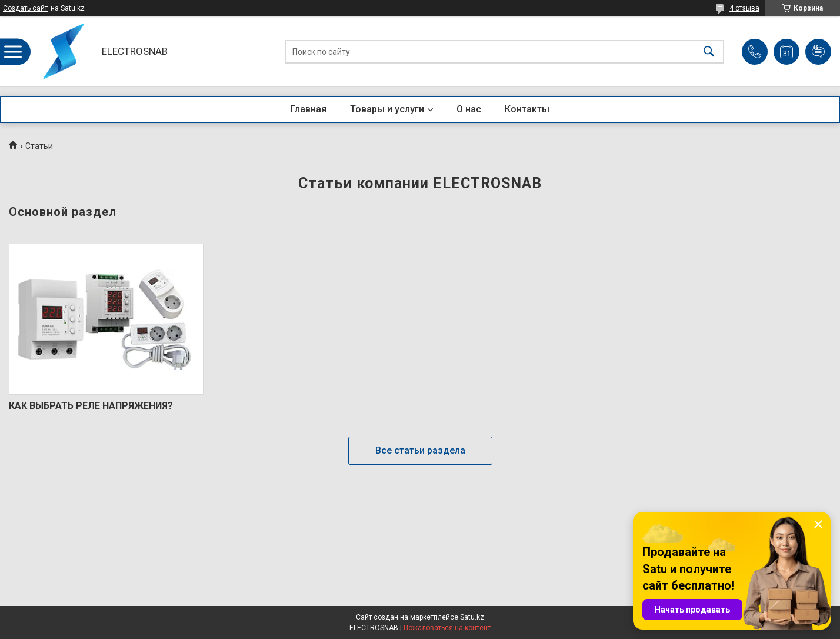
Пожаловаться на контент (447, 628)
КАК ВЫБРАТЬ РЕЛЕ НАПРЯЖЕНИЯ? (91, 406)
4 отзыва (744, 8)
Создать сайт (25, 8)
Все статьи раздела (420, 450)
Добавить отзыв (818, 52)
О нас (469, 109)
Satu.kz (472, 617)
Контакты (527, 109)
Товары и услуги (387, 109)
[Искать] (709, 51)
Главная (309, 109)
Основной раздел (63, 212)
